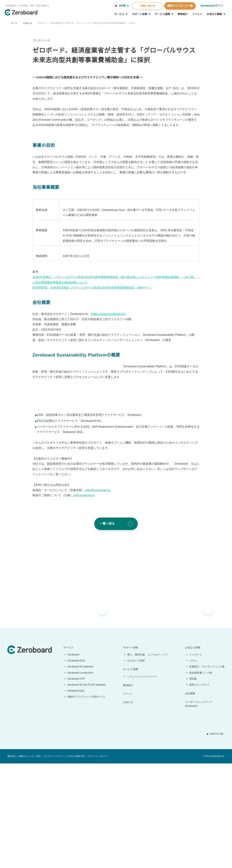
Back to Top (216, 838)
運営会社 (12, 861)
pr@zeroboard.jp (85, 600)
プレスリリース (41, 40)
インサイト (196, 759)
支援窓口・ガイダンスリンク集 (207, 771)
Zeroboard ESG (75, 765)
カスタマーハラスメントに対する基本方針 (64, 861)
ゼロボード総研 (136, 765)
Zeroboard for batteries (80, 771)
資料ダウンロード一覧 (179, 6)
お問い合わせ (147, 6)
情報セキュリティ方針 (29, 861)
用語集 (193, 783)
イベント (197, 14)
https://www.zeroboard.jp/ (111, 408)
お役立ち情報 (214, 14)
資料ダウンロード (200, 789)
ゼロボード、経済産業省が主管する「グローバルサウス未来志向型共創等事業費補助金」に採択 (86, 23)
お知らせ (28, 23)
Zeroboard (72, 759)
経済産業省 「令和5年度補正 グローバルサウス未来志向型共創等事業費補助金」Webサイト (92, 382)
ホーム (14, 23)
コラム (193, 765)
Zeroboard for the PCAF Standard (86, 789)
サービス (119, 14)
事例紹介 (183, 14)
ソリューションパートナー (143, 781)
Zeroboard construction (80, 777)
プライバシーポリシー (98, 861)
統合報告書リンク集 (201, 777)
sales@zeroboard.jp (98, 595)
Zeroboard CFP (75, 783)
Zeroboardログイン (211, 6)
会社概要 (190, 798)
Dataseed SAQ (74, 795)
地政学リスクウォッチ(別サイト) (84, 801)
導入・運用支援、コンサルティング (148, 759)
